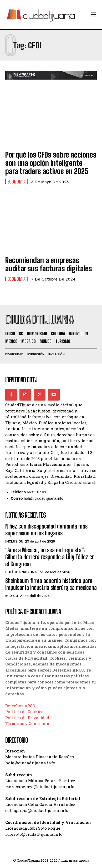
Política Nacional (22, 572)
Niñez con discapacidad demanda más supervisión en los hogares (46, 530)
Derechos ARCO (20, 706)
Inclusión (14, 541)
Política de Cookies (24, 711)
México (12, 596)
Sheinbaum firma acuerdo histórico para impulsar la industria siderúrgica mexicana (51, 584)
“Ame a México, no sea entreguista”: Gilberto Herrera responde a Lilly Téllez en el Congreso (50, 557)
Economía (16, 182)
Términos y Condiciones (29, 723)
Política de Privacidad (27, 718)
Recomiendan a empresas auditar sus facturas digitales (49, 264)
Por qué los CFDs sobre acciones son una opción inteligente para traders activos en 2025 (51, 163)
